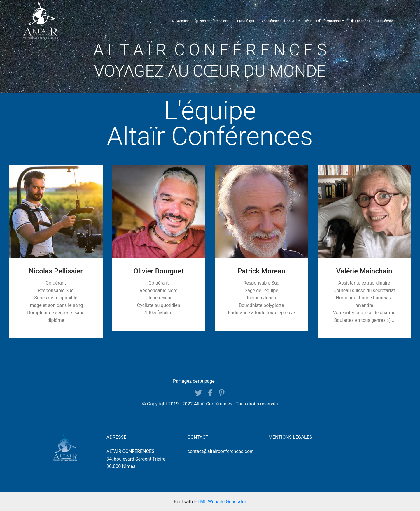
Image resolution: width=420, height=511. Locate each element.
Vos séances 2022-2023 (281, 21)
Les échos (386, 21)
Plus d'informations (323, 21)
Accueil (180, 21)
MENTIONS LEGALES (290, 437)
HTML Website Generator (220, 502)
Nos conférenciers (211, 21)
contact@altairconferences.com (221, 451)
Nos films (244, 21)
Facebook (360, 21)
